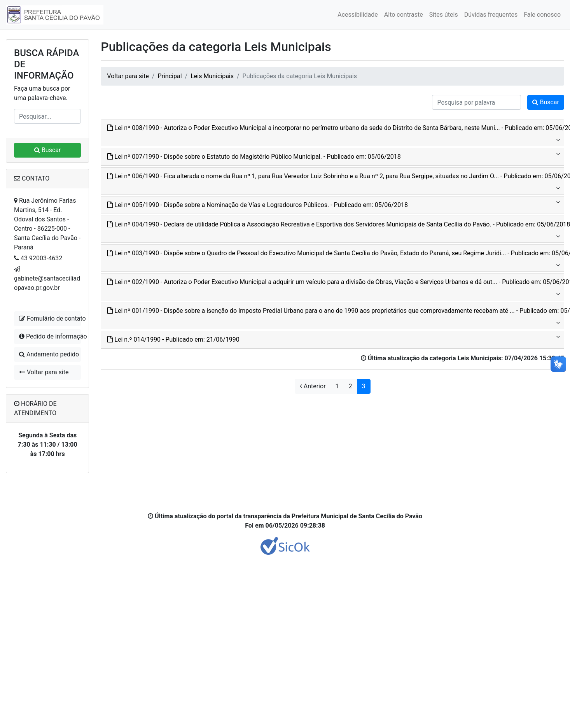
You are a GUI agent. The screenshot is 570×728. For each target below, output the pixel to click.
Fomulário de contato (50, 318)
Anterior (313, 386)
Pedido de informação (50, 336)
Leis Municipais (212, 76)
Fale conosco (542, 15)
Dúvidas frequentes (491, 15)
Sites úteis (444, 15)
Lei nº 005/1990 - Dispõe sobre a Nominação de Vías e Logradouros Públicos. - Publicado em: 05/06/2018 (258, 205)
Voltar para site (44, 372)
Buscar (48, 150)
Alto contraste (404, 15)
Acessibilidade (358, 15)
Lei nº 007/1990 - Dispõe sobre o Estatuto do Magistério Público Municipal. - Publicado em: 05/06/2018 (254, 157)
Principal (170, 76)
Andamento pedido (49, 354)
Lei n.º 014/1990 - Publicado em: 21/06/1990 (173, 339)
